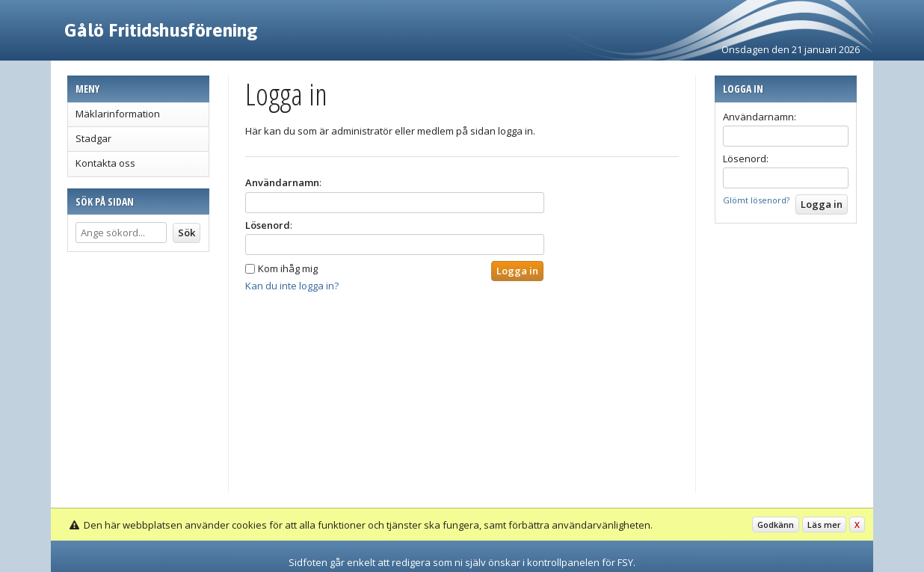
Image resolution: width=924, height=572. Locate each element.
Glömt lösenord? (756, 200)
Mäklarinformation (118, 114)
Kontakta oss (105, 163)
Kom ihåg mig (288, 268)
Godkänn (776, 525)
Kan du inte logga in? (292, 286)
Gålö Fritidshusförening (161, 30)
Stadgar (93, 138)
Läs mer (824, 525)
